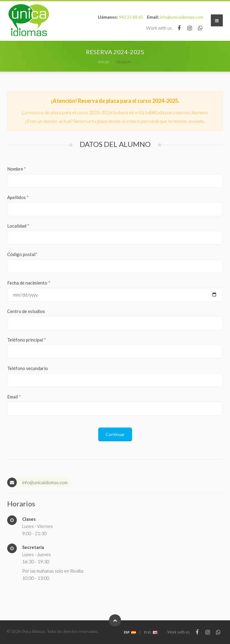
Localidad (18, 226)
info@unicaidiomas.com (182, 17)
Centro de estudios (26, 311)
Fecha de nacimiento (29, 283)
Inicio (104, 62)
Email (14, 397)
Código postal (22, 254)
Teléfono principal (27, 340)
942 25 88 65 (131, 17)
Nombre (17, 169)
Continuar (115, 434)
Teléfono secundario (28, 368)
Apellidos (18, 197)
